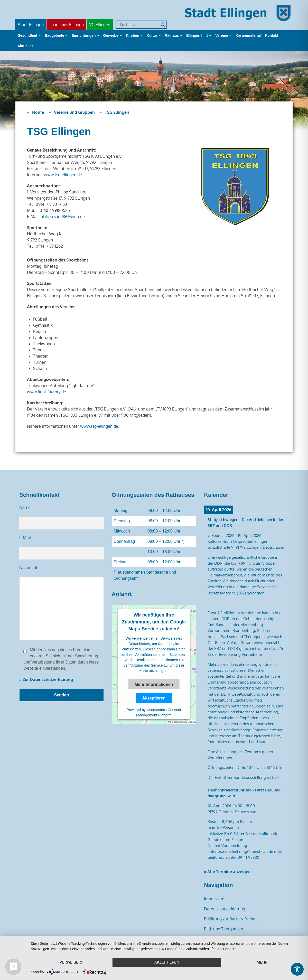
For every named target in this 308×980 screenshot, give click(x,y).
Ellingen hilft (197, 35)
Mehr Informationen (154, 684)
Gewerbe (111, 35)
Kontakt (272, 35)
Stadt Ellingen (31, 25)
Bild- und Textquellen (223, 929)
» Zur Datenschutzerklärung (46, 679)
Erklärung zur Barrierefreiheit (231, 919)
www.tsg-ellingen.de (63, 175)
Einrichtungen (83, 35)
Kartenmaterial (248, 35)
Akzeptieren (154, 698)
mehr (262, 962)
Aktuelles (25, 46)
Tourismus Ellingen (66, 25)
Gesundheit (27, 35)
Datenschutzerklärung (225, 909)
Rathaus (172, 35)
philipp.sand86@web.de (63, 217)
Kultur (152, 35)
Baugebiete (54, 35)
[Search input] (139, 25)
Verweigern (72, 962)
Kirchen (133, 35)
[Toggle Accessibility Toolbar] (297, 969)
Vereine (222, 35)
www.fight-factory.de (46, 392)
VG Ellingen (100, 25)
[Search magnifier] (163, 25)
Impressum (214, 899)
